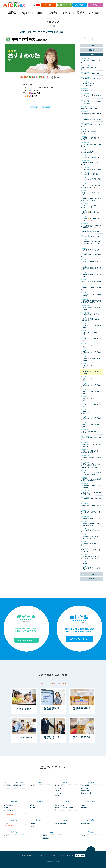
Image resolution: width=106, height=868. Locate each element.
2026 (91, 45)
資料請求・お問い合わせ (66, 856)
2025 (91, 50)
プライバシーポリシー (51, 856)
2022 (91, 579)
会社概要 (40, 856)
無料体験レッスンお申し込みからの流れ (79, 639)
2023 (91, 574)
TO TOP (91, 849)
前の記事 (35, 107)
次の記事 (46, 107)
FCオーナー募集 (80, 855)
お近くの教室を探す (26, 640)
